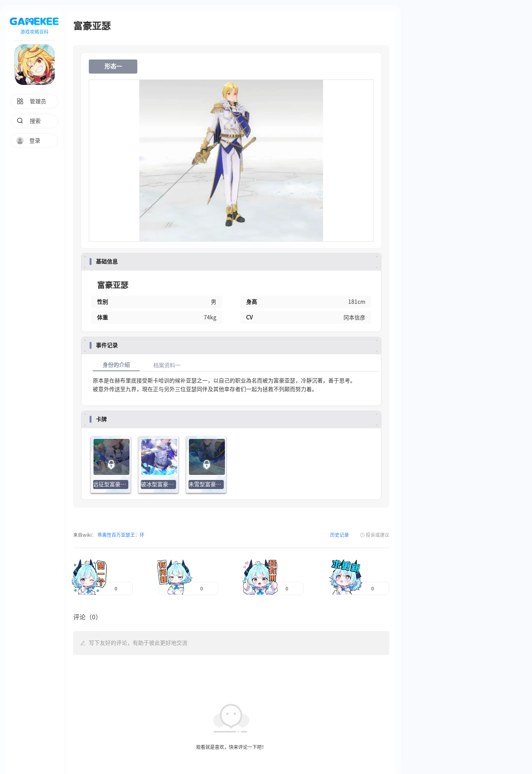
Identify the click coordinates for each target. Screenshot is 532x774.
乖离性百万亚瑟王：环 (120, 535)
